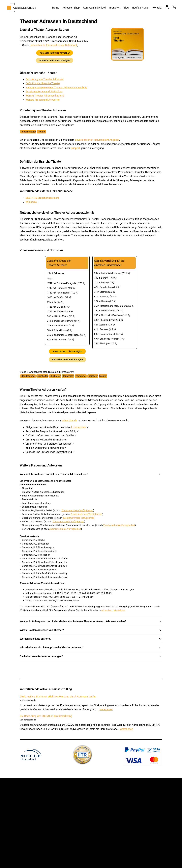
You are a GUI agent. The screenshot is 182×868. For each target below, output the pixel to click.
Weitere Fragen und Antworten (43, 100)
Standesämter (28, 376)
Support (75, 148)
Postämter (81, 376)
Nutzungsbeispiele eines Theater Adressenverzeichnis (56, 87)
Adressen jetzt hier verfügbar (55, 53)
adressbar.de (70, 420)
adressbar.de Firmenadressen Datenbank (54, 45)
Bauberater (68, 376)
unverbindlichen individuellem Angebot (97, 140)
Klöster (103, 376)
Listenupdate (79, 427)
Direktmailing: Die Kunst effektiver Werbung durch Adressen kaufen (58, 697)
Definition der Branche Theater (43, 83)
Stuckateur (55, 376)
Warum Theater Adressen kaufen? (45, 96)
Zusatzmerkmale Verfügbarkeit (77, 510)
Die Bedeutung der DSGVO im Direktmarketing (46, 716)
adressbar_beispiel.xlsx (113, 610)
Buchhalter (43, 376)
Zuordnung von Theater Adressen (45, 79)
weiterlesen (106, 709)
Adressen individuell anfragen (55, 60)
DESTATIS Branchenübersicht (42, 198)
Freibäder (93, 376)
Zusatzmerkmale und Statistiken (44, 91)
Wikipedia (31, 202)
